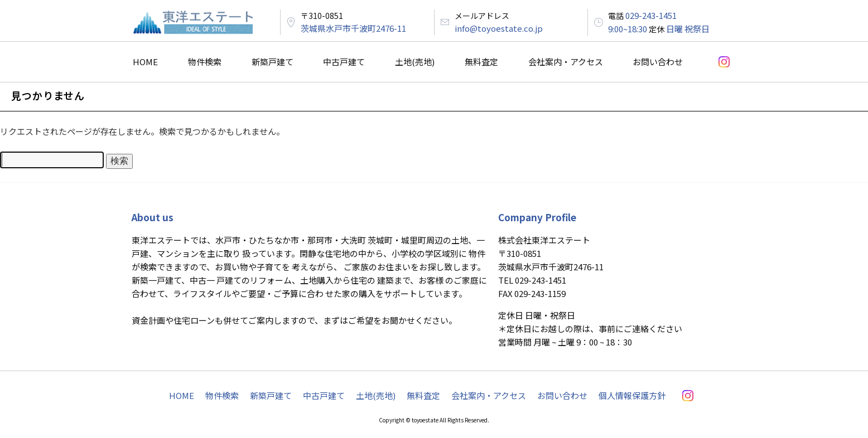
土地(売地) (415, 62)
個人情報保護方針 (632, 395)
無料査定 (481, 62)
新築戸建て (273, 62)
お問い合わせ (658, 62)
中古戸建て (344, 62)
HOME (145, 62)
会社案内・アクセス (566, 62)
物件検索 (205, 62)
